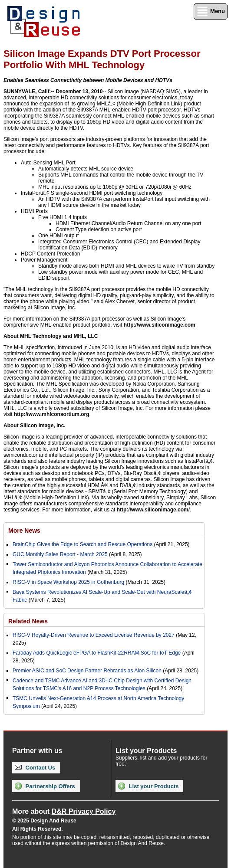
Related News (28, 621)
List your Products (148, 786)
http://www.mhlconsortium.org (52, 414)
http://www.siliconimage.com (160, 325)
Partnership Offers (45, 786)
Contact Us (35, 768)
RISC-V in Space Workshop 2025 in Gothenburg (68, 582)
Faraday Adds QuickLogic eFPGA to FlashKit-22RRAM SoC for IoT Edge (97, 653)
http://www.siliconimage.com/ (153, 510)
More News (24, 531)
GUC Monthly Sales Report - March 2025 (60, 554)
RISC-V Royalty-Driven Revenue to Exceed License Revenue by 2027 (94, 635)
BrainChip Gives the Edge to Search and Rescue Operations (82, 544)
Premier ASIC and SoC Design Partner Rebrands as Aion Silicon (88, 671)
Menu (211, 11)
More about (64, 811)
